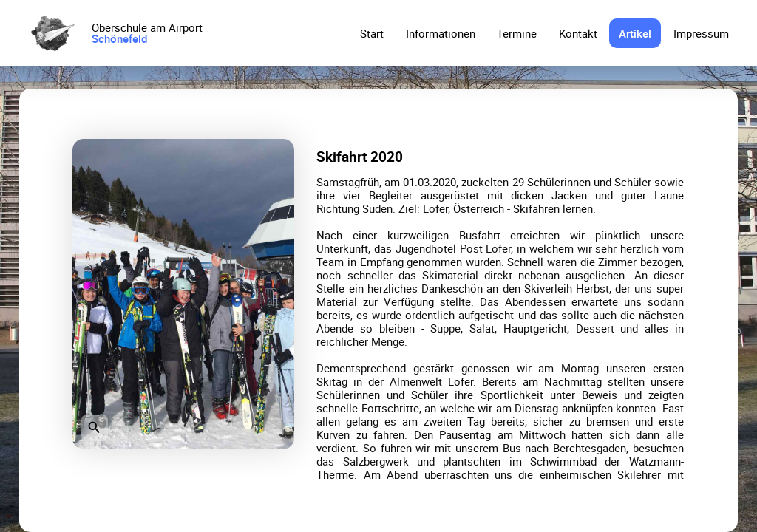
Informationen (441, 33)
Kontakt (578, 33)
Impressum (701, 33)
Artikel (635, 33)
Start (372, 33)
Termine (517, 33)
